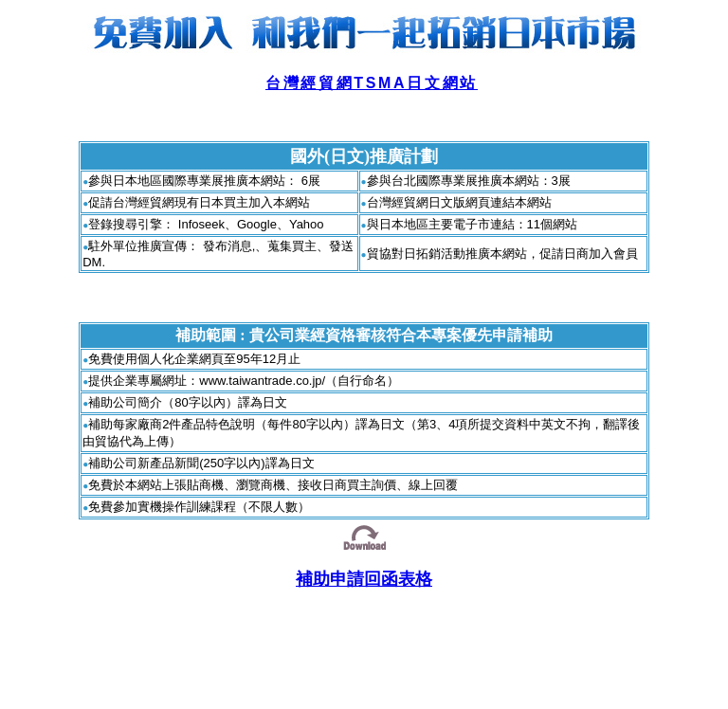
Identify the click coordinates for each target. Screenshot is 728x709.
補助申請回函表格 (364, 579)
